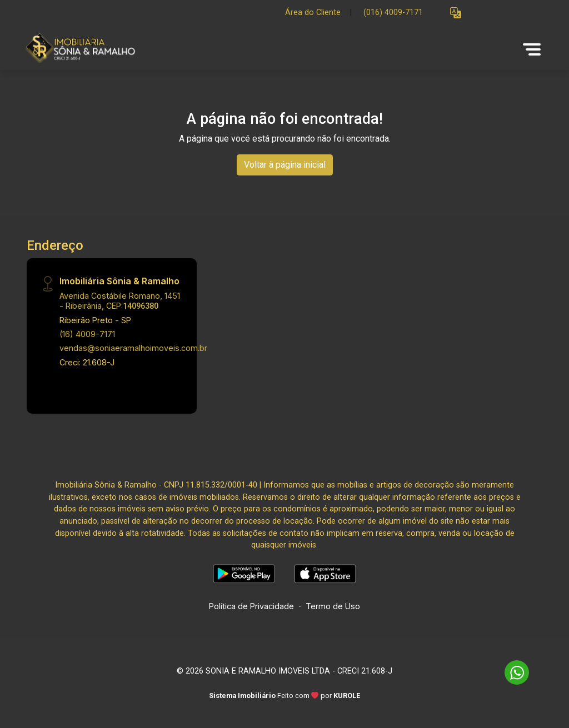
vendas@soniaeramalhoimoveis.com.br (133, 348)
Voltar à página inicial (285, 165)
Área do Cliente (313, 12)
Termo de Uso (333, 606)
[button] (456, 13)
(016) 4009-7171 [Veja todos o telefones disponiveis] (393, 12)
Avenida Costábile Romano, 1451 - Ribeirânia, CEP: (120, 300)
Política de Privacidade (251, 606)
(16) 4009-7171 (87, 334)
